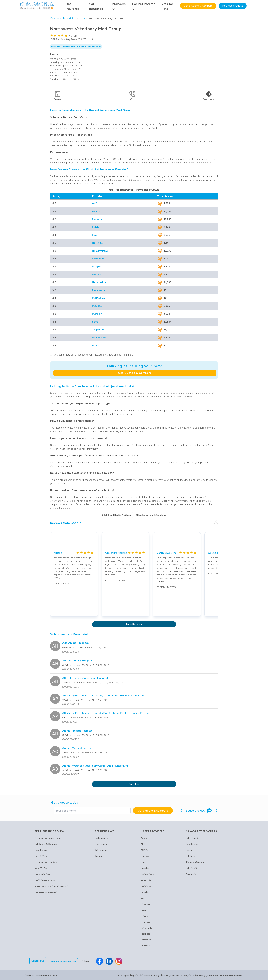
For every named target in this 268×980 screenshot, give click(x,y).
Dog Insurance (102, 844)
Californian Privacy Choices (153, 975)
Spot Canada (192, 844)
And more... (146, 946)
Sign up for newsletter (64, 961)
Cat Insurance (101, 850)
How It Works (41, 856)
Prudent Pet (99, 338)
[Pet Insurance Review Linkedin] (110, 961)
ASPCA (96, 211)
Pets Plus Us (192, 868)
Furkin (189, 850)
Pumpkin (97, 314)
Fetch (95, 227)
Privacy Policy (126, 975)
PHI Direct (191, 856)
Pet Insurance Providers (46, 862)
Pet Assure (98, 290)
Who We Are (41, 868)
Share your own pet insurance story (52, 886)
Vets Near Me (58, 18)
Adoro (96, 346)
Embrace (97, 219)
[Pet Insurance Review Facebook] (101, 961)
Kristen (58, 553)
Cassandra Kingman (116, 553)
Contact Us (38, 961)
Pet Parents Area (42, 874)
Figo (95, 235)
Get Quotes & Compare (135, 373)
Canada (99, 856)
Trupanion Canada (195, 862)
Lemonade (98, 259)
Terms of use (179, 975)
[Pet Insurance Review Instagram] (120, 961)
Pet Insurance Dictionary (46, 892)
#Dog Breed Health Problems (151, 515)
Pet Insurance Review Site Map (226, 975)
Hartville (97, 243)
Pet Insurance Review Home (48, 838)
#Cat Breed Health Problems (117, 515)
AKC (95, 203)
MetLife (97, 275)
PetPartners (99, 298)
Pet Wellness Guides (45, 880)
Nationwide (99, 282)
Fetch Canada (193, 838)
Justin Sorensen (217, 553)
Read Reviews (41, 850)
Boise (82, 18)
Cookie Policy (198, 975)
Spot (95, 322)
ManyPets (98, 267)
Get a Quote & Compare (198, 6)
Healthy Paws (100, 251)
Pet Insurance (101, 838)
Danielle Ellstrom (166, 553)
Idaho (72, 18)
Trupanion (98, 330)
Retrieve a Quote (233, 6)
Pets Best (98, 306)
